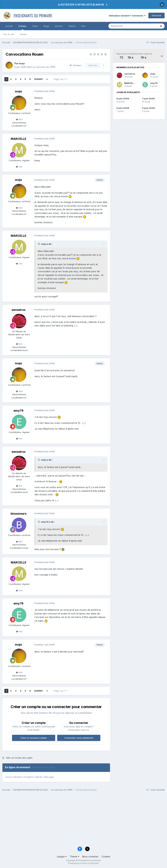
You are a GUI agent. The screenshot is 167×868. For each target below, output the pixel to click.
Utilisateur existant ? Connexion (127, 16)
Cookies (106, 857)
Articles (59, 26)
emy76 (154, 83)
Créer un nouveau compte (34, 738)
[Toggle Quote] (39, 244)
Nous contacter (90, 857)
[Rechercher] (126, 26)
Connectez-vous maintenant (79, 738)
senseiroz (130, 74)
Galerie (72, 26)
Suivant (39, 79)
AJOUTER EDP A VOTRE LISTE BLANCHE (81, 5)
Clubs (35, 26)
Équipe (23, 34)
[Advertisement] (83, 820)
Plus (83, 26)
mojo (153, 74)
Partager (76, 65)
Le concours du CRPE (44, 67)
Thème (74, 857)
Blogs (46, 26)
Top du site (9, 34)
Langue (62, 857)
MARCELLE (130, 83)
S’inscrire (156, 15)
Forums (22, 27)
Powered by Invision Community (83, 863)
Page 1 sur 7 (61, 79)
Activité (9, 26)
